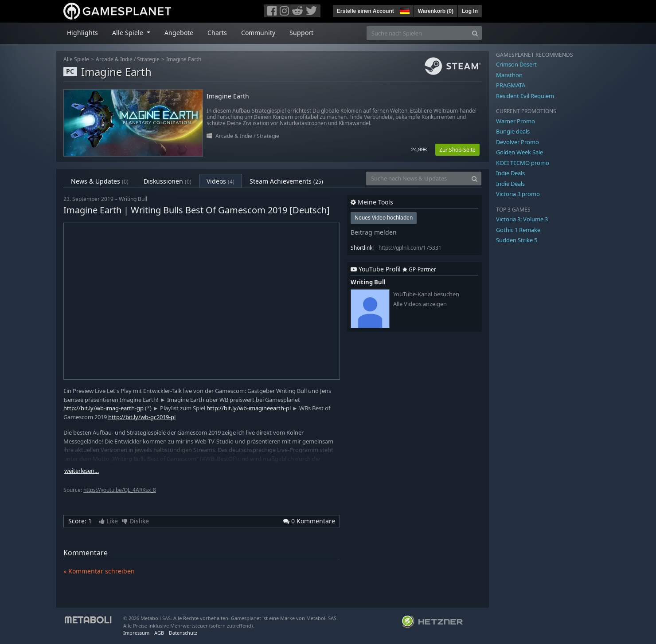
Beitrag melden (374, 232)
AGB (159, 633)
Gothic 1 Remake (518, 230)
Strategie (148, 59)
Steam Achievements (286, 181)
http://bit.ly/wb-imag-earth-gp (103, 408)
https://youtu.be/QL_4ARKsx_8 (120, 490)
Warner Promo (515, 121)
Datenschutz (183, 633)
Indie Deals (510, 173)
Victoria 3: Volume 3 (522, 219)
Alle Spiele (76, 59)
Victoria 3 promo (518, 194)
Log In (470, 11)
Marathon (509, 75)
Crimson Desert (516, 64)
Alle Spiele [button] (129, 33)
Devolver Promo (517, 142)
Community (258, 33)
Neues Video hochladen (384, 218)
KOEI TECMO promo (523, 163)
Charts (217, 33)
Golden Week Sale (519, 152)
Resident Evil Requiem (525, 96)
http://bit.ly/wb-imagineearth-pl (249, 408)
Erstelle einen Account (365, 11)
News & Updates (100, 181)
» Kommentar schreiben (99, 571)
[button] (404, 10)
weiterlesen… (82, 471)
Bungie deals (513, 131)
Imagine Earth (184, 59)
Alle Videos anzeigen (420, 304)
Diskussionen (168, 181)
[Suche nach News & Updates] (417, 179)
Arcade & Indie (114, 59)
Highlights (82, 33)
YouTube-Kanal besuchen (426, 294)
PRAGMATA (511, 85)
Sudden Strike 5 (517, 240)
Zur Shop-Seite (457, 150)
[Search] (475, 33)
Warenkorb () (436, 11)
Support (301, 33)
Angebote (179, 33)
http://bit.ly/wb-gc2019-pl (142, 417)
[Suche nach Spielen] (418, 33)
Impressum (136, 633)
